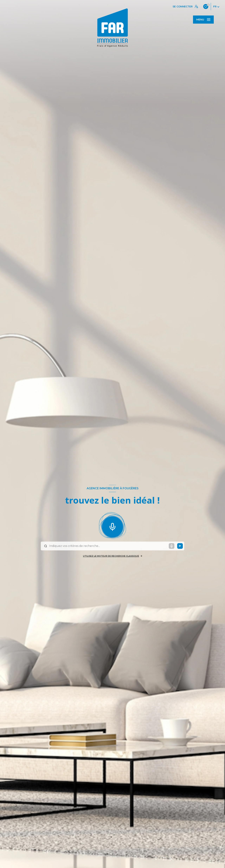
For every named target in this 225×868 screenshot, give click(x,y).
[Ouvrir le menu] (203, 20)
